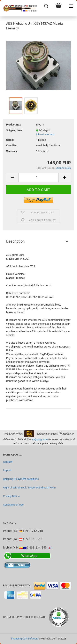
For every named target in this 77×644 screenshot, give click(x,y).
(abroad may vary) (45, 134)
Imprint (7, 470)
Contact (8, 462)
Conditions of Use (13, 505)
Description (15, 241)
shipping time (40, 439)
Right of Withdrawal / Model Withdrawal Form (29, 488)
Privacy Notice (11, 496)
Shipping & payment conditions (21, 479)
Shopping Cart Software (25, 639)
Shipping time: (14, 130)
